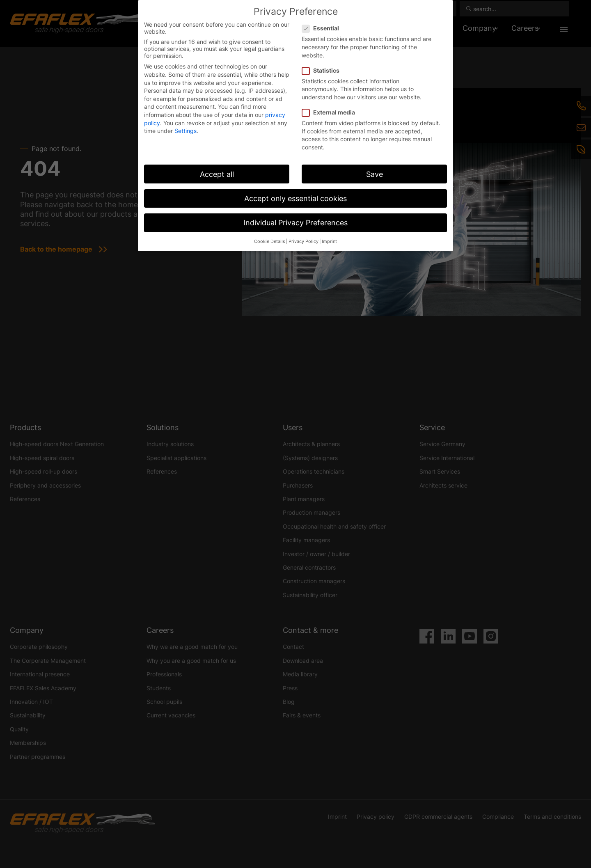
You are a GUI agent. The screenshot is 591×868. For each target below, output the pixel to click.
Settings (186, 131)
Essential (323, 28)
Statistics (323, 70)
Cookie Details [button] (270, 242)
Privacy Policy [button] (304, 242)
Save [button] (375, 174)
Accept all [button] (217, 174)
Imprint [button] (329, 242)
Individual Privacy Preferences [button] (295, 223)
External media (331, 112)
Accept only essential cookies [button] (295, 198)
